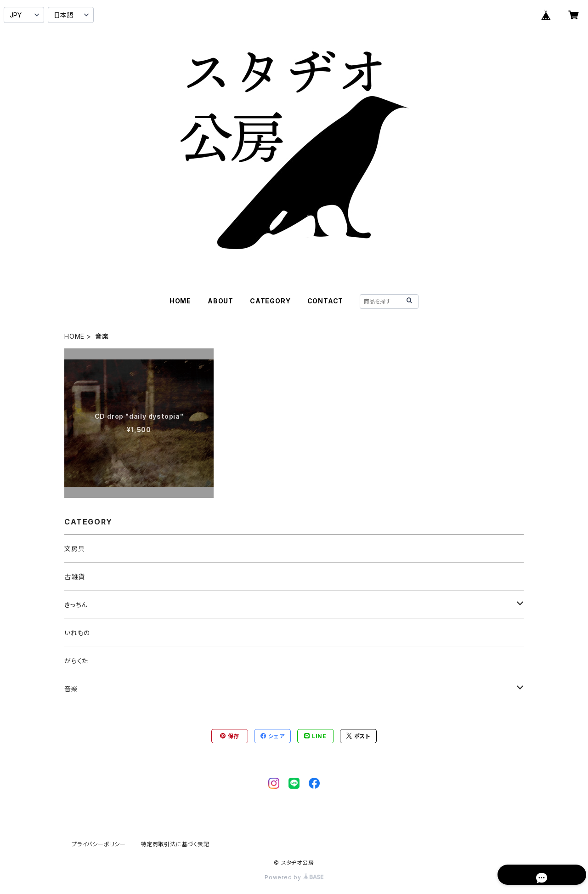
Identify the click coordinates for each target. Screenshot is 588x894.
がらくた (76, 661)
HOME (180, 301)
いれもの (77, 633)
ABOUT (220, 301)
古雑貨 (74, 577)
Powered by (294, 877)
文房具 (74, 549)
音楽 (71, 689)
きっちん (76, 605)
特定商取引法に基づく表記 (175, 844)
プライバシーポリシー (99, 844)
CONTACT (325, 301)
